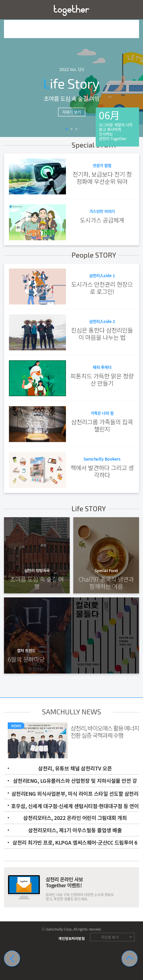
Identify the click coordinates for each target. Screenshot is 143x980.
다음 (137, 68)
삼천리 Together (72, 10)
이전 (6, 68)
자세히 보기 (72, 112)
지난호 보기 (110, 937)
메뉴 (10, 10)
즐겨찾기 (133, 10)
